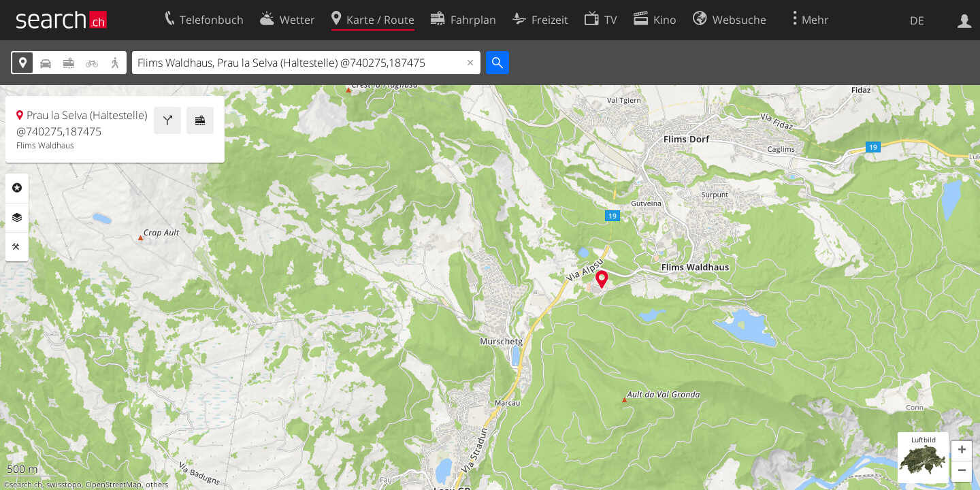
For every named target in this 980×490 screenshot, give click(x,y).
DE (917, 20)
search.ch (26, 485)
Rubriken (17, 188)
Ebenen (17, 218)
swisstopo (64, 485)
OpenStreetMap (114, 485)
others (157, 485)
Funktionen (17, 247)
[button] (962, 451)
